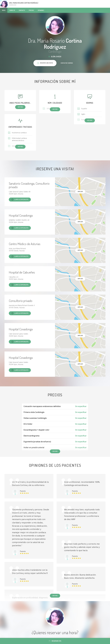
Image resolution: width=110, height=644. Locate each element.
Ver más (55, 596)
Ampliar (80, 191)
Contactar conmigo (67, 63)
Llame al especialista (20, 200)
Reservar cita (55, 641)
